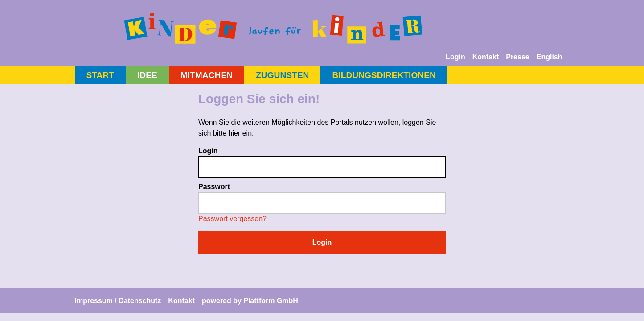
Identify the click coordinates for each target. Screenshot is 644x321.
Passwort (214, 187)
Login (455, 57)
